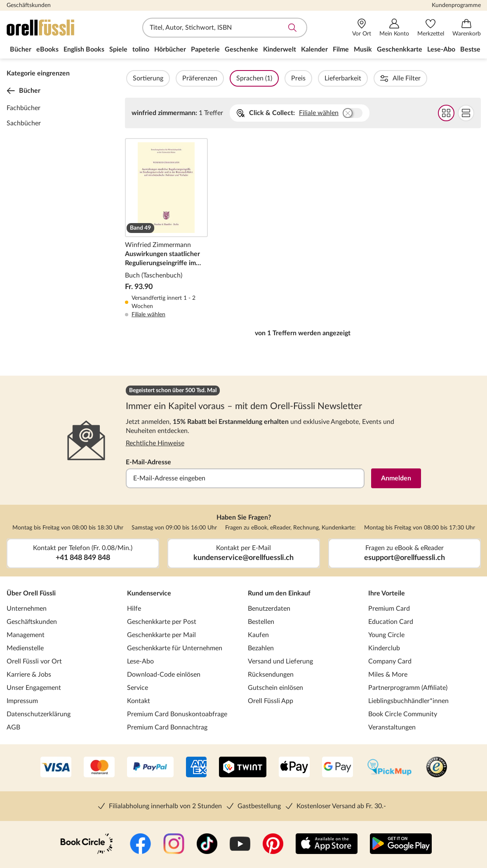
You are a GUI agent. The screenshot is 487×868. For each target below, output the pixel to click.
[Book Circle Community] (87, 844)
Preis (321, 78)
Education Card (391, 622)
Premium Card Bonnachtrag (167, 727)
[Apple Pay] (294, 768)
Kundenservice (149, 593)
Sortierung (170, 78)
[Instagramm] (174, 844)
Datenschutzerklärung (39, 714)
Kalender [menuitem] (314, 49)
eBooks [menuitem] (47, 49)
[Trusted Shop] (436, 768)
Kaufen (258, 635)
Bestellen (261, 622)
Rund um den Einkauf (279, 593)
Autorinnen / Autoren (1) (438, 78)
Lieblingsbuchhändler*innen (408, 701)
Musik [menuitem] (363, 49)
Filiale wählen (319, 113)
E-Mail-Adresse (148, 462)
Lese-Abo (140, 661)
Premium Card (389, 609)
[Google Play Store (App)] (401, 844)
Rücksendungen (271, 675)
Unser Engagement (34, 688)
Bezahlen (261, 648)
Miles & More (388, 675)
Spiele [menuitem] (118, 49)
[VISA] (56, 768)
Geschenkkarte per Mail (161, 635)
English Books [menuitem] (84, 49)
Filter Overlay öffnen (134, 78)
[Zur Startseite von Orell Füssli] (54, 28)
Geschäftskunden (29, 5)
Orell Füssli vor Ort (34, 661)
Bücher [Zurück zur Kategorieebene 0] (24, 91)
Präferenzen (222, 78)
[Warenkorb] (467, 28)
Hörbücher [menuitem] (170, 49)
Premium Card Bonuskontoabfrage (177, 714)
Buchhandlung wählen (353, 113)
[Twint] (243, 768)
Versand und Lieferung (280, 661)
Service (138, 688)
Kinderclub (384, 648)
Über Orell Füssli (31, 593)
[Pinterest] (273, 844)
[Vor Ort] (362, 28)
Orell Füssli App (271, 701)
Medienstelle (25, 648)
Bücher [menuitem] (21, 49)
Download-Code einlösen (164, 675)
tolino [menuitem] (141, 49)
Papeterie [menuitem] (205, 49)
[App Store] (327, 844)
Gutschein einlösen (275, 688)
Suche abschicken (292, 28)
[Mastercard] (99, 768)
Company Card (390, 661)
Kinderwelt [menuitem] (280, 49)
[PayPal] (150, 768)
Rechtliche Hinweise (155, 443)
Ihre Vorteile (387, 593)
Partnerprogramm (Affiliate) (408, 688)
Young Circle (386, 635)
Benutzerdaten (269, 609)
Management (26, 635)
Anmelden (396, 478)
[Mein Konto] (394, 28)
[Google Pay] (338, 768)
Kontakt (139, 701)
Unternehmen (27, 609)
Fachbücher (24, 108)
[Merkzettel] (431, 28)
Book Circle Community (403, 714)
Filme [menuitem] (341, 49)
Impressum (22, 701)
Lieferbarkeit (365, 78)
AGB (13, 727)
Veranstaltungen (392, 727)
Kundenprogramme (456, 5)
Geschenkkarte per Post (162, 622)
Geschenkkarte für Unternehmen (175, 648)
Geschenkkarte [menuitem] (400, 49)
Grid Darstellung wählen (446, 113)
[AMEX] (196, 768)
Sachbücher (24, 123)
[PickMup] (389, 768)
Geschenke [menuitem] (241, 49)
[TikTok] (207, 844)
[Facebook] (140, 844)
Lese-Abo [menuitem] (441, 49)
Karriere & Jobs (29, 675)
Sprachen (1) (276, 78)
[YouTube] (240, 844)
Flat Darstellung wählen (466, 113)
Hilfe (134, 609)
